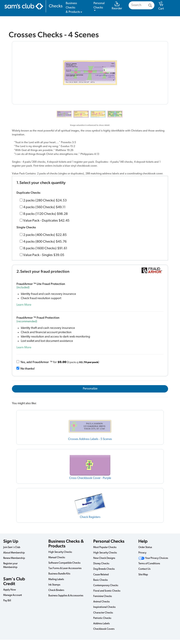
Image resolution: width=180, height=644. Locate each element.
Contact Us (144, 569)
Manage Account (13, 595)
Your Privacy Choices (153, 558)
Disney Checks (101, 564)
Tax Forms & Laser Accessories (65, 568)
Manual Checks (57, 558)
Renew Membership (14, 558)
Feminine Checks (103, 596)
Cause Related (101, 575)
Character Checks (103, 613)
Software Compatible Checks (64, 563)
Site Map (143, 575)
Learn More (24, 305)
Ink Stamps (54, 585)
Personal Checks (109, 541)
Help (143, 541)
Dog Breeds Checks (104, 569)
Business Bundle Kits (59, 574)
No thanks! (28, 368)
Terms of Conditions (149, 564)
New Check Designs (104, 558)
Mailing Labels (56, 579)
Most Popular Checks (105, 547)
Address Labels (101, 624)
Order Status (145, 547)
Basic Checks (101, 580)
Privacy (142, 553)
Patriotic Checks (102, 618)
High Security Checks (60, 552)
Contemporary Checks (106, 586)
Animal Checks (101, 602)
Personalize (90, 389)
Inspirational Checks (104, 607)
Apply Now (10, 590)
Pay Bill (7, 601)
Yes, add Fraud (35, 362)
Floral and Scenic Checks (107, 591)
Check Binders (56, 590)
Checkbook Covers (104, 629)
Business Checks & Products (66, 543)
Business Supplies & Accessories (66, 596)
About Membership (14, 553)
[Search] (150, 5)
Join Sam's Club (12, 547)
